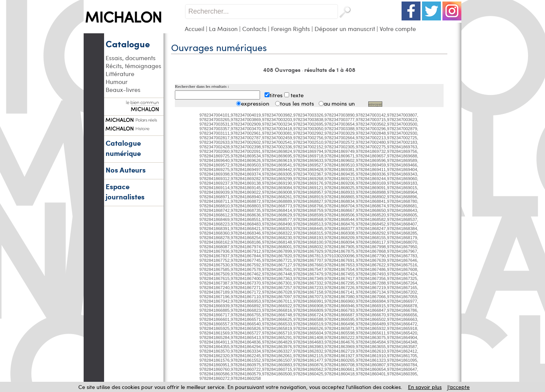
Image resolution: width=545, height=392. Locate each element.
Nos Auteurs (126, 170)
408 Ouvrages (283, 70)
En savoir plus (425, 387)
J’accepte (459, 387)
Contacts (254, 29)
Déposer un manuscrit (345, 29)
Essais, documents (131, 58)
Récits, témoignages (133, 66)
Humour (117, 82)
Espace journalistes (125, 191)
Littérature (120, 74)
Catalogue (128, 44)
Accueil (195, 29)
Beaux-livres (123, 89)
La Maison (223, 29)
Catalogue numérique (123, 148)
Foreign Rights (290, 29)
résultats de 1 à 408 (330, 70)
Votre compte (398, 29)
